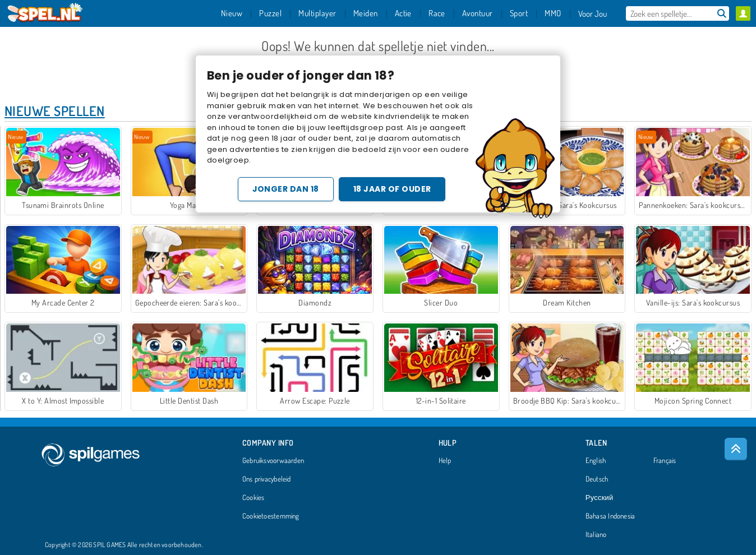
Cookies (253, 498)
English (596, 461)
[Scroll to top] (736, 449)
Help (445, 461)
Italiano (596, 535)
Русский (600, 498)
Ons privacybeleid (267, 479)
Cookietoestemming (271, 516)
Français (665, 461)
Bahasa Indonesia (610, 516)
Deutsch (597, 479)
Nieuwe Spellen (55, 111)
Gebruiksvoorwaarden (273, 461)
